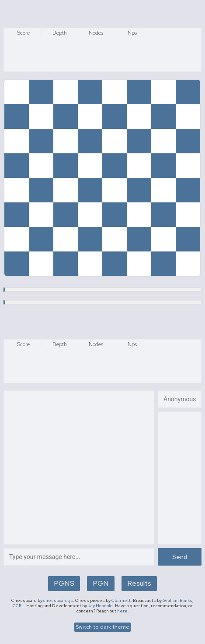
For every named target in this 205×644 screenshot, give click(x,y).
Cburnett (121, 600)
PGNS (64, 583)
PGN (101, 583)
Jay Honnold (100, 606)
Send (180, 557)
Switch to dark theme (102, 627)
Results (139, 583)
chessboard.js (58, 600)
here (122, 611)
